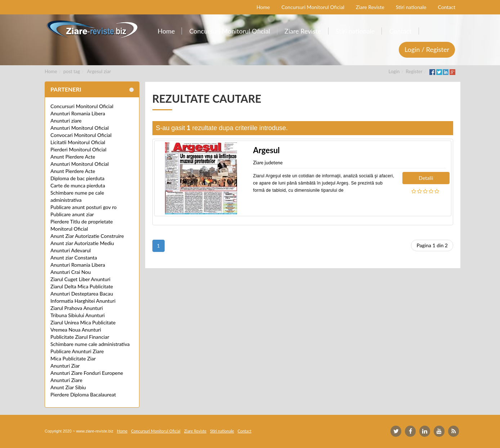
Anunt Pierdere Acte (73, 157)
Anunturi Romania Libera (78, 113)
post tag (72, 71)
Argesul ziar (99, 71)
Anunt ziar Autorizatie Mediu (82, 243)
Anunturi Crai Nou (71, 272)
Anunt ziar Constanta (74, 258)
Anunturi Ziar (65, 366)
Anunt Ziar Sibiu (68, 387)
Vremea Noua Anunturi (76, 330)
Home (51, 71)
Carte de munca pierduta (78, 185)
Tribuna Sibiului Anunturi (78, 315)
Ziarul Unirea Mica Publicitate (83, 322)
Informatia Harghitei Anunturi (83, 301)
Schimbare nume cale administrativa (90, 344)
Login (394, 71)
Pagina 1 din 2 (432, 245)
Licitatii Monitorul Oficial (78, 142)
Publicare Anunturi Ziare (77, 351)
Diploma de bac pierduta (77, 178)
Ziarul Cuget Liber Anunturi (80, 279)
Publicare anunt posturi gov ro (84, 207)
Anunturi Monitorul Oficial (80, 128)
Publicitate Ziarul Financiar (80, 337)
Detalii (426, 178)
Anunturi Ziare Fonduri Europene (87, 373)
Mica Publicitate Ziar (73, 358)
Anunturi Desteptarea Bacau (82, 294)
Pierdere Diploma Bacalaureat (83, 394)
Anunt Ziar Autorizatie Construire (87, 236)
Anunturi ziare (66, 121)
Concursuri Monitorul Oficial (82, 106)
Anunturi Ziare (66, 380)
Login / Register (427, 49)
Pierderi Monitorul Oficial (78, 149)
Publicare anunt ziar (72, 214)
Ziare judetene (268, 163)
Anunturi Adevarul (71, 250)
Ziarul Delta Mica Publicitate (82, 286)
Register (414, 71)
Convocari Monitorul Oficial (81, 135)
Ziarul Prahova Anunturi (77, 308)
